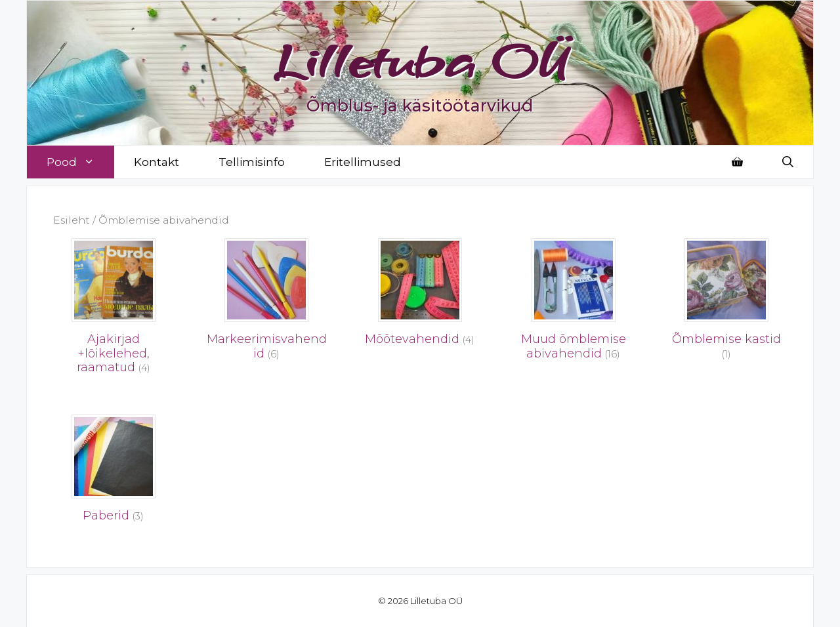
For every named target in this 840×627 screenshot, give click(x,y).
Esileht (72, 220)
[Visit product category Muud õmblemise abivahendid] (574, 303)
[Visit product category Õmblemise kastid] (726, 303)
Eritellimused (363, 162)
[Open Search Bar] (788, 162)
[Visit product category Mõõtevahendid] (420, 296)
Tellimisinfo (252, 162)
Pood (80, 162)
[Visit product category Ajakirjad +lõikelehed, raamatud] (114, 310)
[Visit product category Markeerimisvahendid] (267, 303)
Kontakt (157, 162)
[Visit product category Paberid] (114, 472)
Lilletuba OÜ (420, 60)
